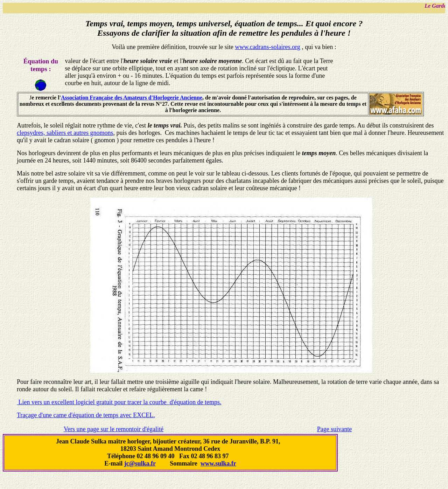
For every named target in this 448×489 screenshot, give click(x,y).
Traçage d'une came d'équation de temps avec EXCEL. (86, 415)
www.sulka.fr (218, 463)
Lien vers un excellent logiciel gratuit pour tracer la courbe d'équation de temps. (119, 402)
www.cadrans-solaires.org (267, 47)
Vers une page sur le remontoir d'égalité (114, 429)
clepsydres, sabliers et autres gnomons (65, 133)
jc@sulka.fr (140, 463)
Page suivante (334, 429)
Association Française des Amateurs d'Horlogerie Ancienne (132, 98)
